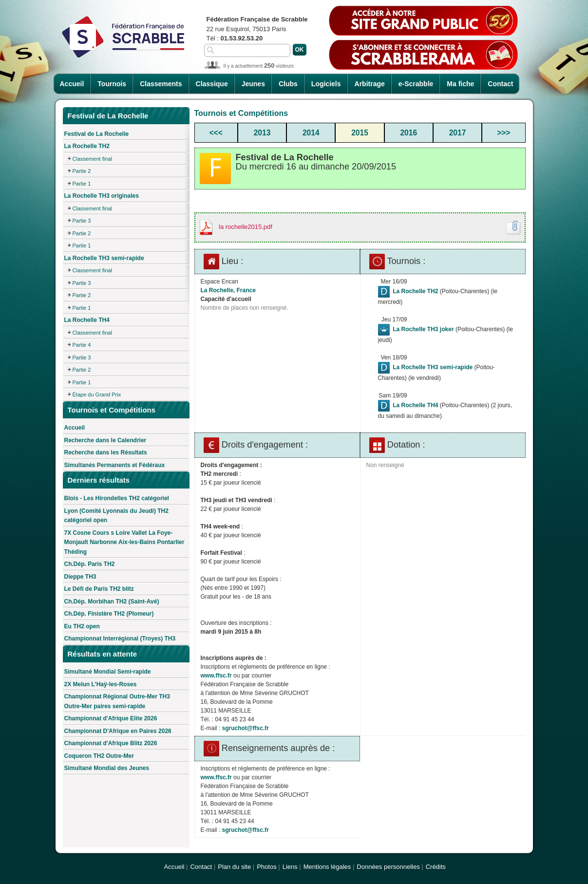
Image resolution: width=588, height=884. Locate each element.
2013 (262, 133)
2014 (311, 133)
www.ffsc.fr (216, 676)
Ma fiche (460, 84)
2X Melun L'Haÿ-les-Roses (101, 684)
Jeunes (253, 84)
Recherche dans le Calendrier (105, 440)
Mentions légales (327, 867)
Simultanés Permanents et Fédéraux (115, 465)
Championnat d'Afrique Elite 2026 (111, 718)
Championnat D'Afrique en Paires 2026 (118, 731)
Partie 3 (82, 221)
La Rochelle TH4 (87, 320)
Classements (161, 84)
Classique (212, 84)
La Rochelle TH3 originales (102, 196)
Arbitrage (370, 84)
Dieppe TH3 (80, 577)
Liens (290, 867)
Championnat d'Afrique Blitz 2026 (111, 743)
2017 (458, 133)
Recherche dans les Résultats (106, 452)
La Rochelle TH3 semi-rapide (104, 258)
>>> (503, 133)
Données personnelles (388, 867)
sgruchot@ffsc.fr (246, 728)
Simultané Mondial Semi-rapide (108, 672)
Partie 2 (82, 171)
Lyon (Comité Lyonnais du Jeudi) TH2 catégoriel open (116, 516)
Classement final (92, 159)
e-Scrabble (416, 84)
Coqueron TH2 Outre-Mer (99, 756)
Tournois (112, 84)
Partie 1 (82, 184)
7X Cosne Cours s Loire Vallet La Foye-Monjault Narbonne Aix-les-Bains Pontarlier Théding (124, 542)
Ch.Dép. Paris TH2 (90, 564)
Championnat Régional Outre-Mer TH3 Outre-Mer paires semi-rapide (117, 701)
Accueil (72, 84)
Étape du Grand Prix (97, 395)
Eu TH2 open (82, 626)
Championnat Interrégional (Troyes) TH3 (120, 639)
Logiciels (326, 84)
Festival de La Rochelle (97, 134)
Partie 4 (82, 345)
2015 (360, 133)
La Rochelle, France (228, 290)
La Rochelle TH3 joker (423, 329)
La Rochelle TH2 (87, 146)
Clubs (288, 84)
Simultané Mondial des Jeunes (107, 768)
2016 (408, 133)
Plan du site (234, 867)
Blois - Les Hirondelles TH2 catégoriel (117, 498)
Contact (500, 84)
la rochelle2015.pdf (246, 227)
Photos (266, 867)
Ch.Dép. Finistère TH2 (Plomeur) (109, 614)
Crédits (436, 867)
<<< (216, 133)
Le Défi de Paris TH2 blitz (99, 589)
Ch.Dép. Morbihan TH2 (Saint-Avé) (112, 602)
